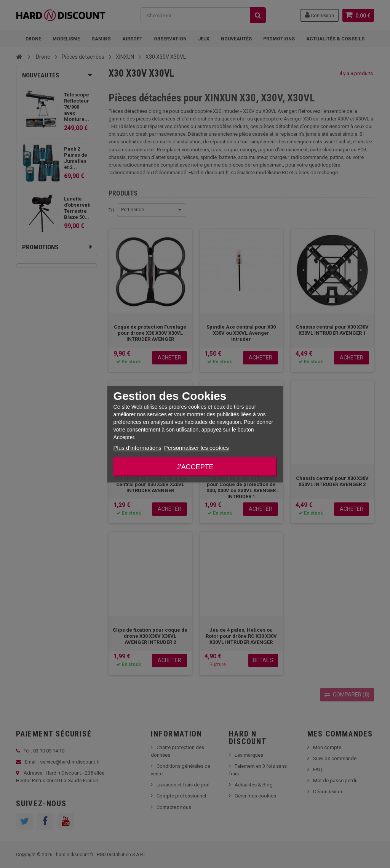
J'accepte (195, 467)
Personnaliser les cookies (197, 447)
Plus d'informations (137, 447)
